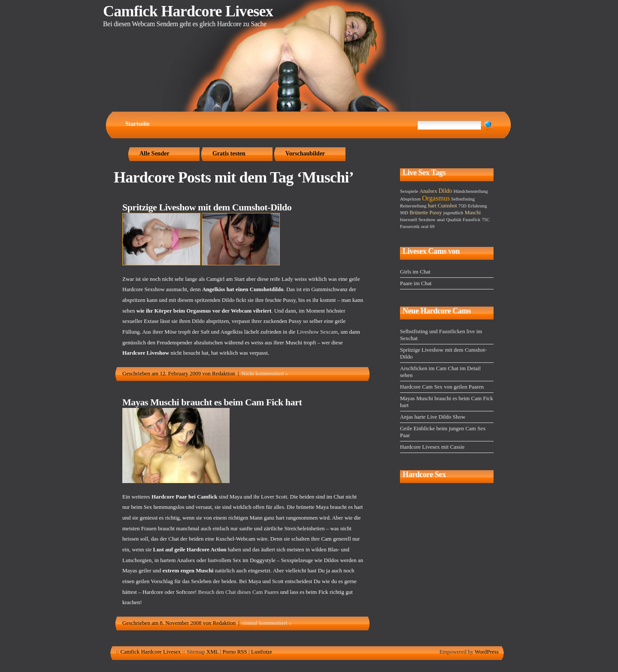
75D (462, 206)
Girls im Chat (415, 272)
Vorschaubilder (305, 154)
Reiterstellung (413, 206)
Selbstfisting (463, 199)
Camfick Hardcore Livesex (188, 11)
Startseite (138, 124)
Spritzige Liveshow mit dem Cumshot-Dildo (207, 207)
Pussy (436, 213)
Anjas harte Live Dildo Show (433, 417)
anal (441, 219)
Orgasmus (436, 198)
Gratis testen (229, 154)
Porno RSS (235, 652)
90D (404, 213)
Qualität (454, 219)
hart (432, 206)
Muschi (473, 213)
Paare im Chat (416, 283)
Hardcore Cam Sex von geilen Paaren (442, 387)
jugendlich (453, 213)
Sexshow (427, 219)
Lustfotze (262, 652)
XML (212, 652)
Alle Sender (154, 154)
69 (432, 226)
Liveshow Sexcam (318, 332)
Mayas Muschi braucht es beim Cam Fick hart (212, 402)
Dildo (445, 191)
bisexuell (409, 219)
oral (425, 226)
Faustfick (471, 219)
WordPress (487, 652)
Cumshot (447, 206)
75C (485, 219)
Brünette (419, 213)
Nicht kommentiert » (265, 373)
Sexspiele (409, 191)
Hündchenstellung (471, 191)
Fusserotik (410, 226)
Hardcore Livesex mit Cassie (432, 447)
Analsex (428, 191)
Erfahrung (477, 206)
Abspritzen (410, 199)
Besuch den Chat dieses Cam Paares (239, 592)
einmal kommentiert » (267, 623)
